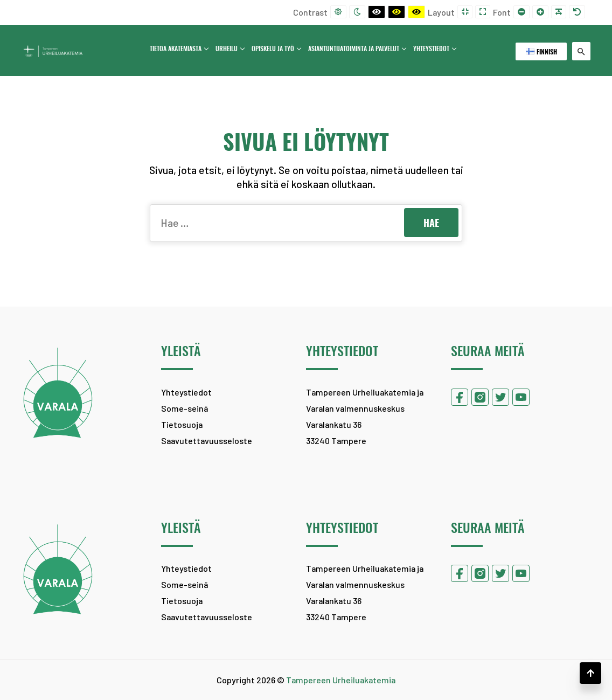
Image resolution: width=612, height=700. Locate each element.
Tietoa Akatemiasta (179, 48)
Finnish (541, 51)
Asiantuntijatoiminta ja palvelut (357, 48)
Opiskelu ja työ (276, 48)
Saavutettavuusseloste (207, 441)
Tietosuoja (182, 424)
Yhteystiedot (434, 48)
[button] (590, 673)
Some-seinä (185, 408)
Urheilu (230, 48)
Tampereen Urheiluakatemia (341, 680)
